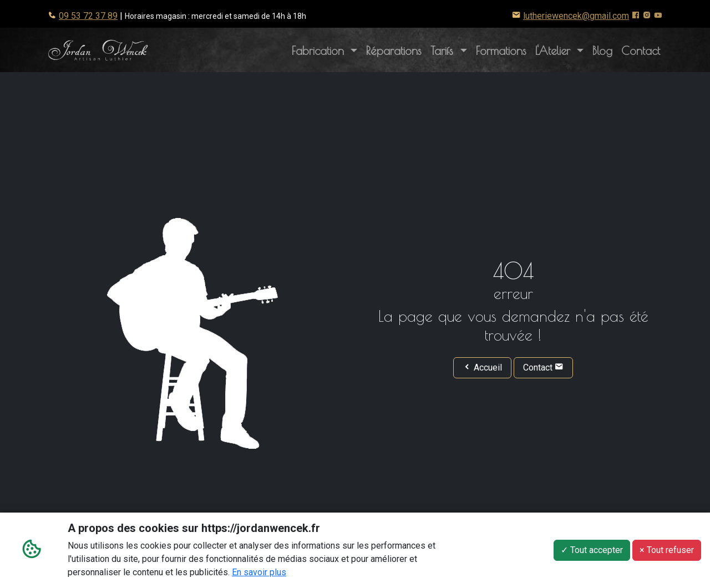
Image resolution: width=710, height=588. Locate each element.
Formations (501, 50)
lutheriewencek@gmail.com (576, 16)
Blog (602, 50)
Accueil (482, 367)
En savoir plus (259, 573)
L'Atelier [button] (562, 49)
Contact (641, 50)
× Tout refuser (667, 551)
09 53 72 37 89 (88, 16)
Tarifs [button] (444, 50)
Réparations (394, 50)
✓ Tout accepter (592, 551)
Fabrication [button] (320, 50)
